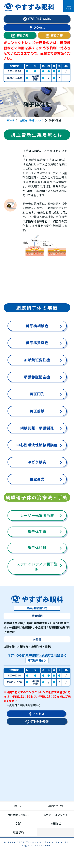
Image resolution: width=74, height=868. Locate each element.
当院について (56, 806)
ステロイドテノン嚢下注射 (37, 567)
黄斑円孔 (37, 394)
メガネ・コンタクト (56, 815)
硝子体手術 (37, 532)
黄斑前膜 (37, 411)
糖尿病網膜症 (37, 326)
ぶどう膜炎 (37, 462)
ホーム (18, 806)
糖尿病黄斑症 (37, 343)
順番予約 (18, 832)
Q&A (18, 823)
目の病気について (18, 815)
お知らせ (56, 823)
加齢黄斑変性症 (37, 360)
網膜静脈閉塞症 (37, 377)
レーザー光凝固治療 (37, 515)
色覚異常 (37, 479)
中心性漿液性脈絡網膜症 (37, 445)
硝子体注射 (37, 548)
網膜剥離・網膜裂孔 (37, 428)
